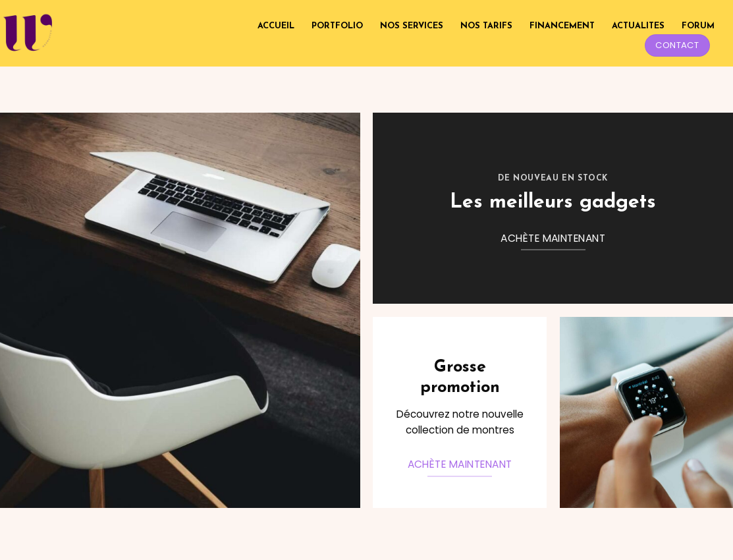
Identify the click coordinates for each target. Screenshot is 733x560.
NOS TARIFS (486, 26)
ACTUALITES (638, 26)
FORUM (698, 26)
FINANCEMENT (562, 26)
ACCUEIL (276, 26)
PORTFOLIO (337, 26)
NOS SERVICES (412, 26)
